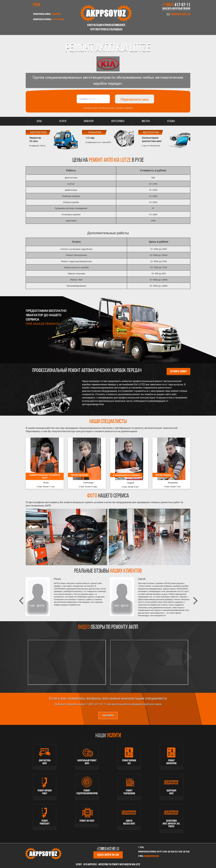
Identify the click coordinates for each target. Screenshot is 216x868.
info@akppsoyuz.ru (180, 14)
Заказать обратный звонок (176, 9)
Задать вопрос (108, 716)
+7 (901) (176, 5)
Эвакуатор (89, 121)
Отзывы (171, 121)
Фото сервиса (118, 121)
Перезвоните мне (135, 99)
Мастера (146, 121)
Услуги (63, 121)
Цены (39, 121)
